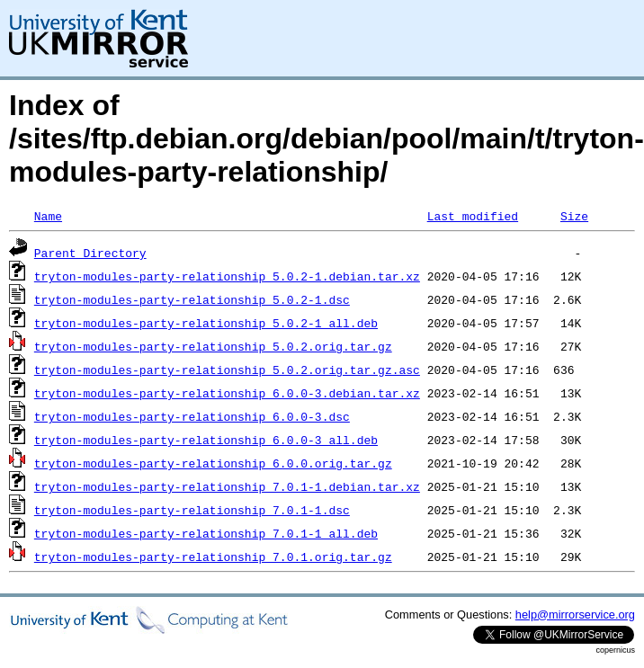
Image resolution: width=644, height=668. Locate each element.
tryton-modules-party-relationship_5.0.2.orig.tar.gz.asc (227, 370)
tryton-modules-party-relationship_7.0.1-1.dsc (192, 510)
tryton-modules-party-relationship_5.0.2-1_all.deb (206, 323)
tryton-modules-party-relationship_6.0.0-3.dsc (192, 416)
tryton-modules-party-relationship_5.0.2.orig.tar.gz (213, 346)
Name (48, 216)
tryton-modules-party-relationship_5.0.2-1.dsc (192, 299)
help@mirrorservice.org (575, 615)
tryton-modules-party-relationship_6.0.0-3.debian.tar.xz (227, 393)
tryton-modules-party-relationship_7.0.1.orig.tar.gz (213, 557)
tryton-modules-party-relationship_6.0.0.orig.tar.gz (213, 463)
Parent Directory (90, 253)
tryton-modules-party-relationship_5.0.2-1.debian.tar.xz (227, 276)
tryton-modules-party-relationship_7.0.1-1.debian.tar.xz (227, 486)
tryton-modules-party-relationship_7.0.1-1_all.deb (206, 533)
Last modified (473, 216)
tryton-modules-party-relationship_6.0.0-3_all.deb (206, 440)
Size (574, 216)
